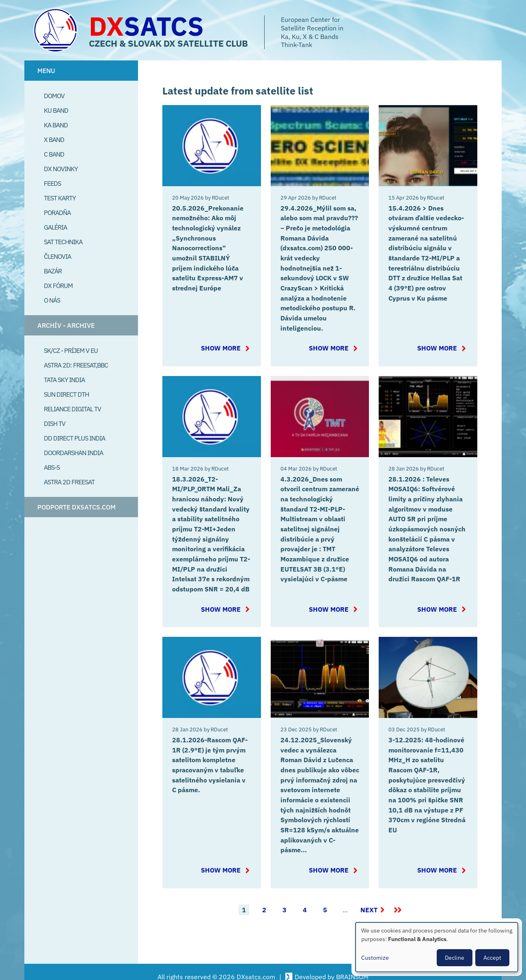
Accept (492, 958)
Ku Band (56, 110)
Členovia (57, 256)
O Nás (52, 300)
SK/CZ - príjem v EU (71, 350)
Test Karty (60, 198)
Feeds (52, 183)
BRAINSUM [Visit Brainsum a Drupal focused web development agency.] (352, 967)
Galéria (55, 227)
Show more (226, 345)
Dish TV (55, 423)
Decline (455, 958)
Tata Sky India (64, 380)
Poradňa (57, 213)
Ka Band (56, 125)
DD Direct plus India (74, 438)
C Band (54, 154)
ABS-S (52, 467)
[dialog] (437, 947)
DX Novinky (61, 169)
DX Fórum (58, 286)
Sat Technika (63, 242)
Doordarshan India (73, 453)
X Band (54, 140)
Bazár (53, 271)
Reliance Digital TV (72, 409)
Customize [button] (375, 958)
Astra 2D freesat (69, 482)
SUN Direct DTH (66, 394)
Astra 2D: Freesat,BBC (76, 365)
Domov (54, 96)
